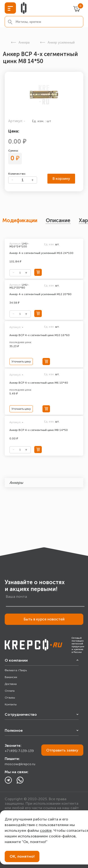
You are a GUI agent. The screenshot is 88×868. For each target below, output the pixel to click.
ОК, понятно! (22, 856)
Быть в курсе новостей (44, 619)
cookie (46, 830)
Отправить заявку (62, 750)
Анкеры (16, 483)
